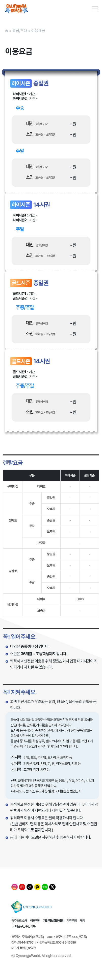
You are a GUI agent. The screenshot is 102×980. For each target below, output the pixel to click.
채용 (82, 921)
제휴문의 (71, 921)
